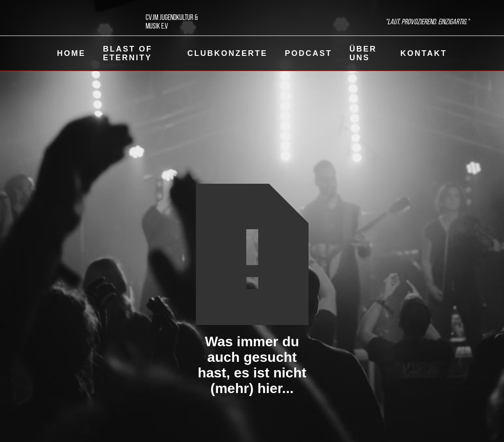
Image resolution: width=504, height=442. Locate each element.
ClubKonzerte (227, 53)
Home (72, 53)
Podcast (308, 53)
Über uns (363, 53)
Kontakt (424, 53)
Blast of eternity (128, 53)
